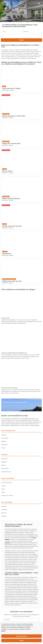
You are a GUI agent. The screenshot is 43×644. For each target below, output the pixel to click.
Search (21, 40)
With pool (3, 465)
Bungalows (4, 441)
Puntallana (4, 516)
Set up (21, 640)
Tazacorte (4, 486)
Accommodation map (6, 472)
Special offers (4, 459)
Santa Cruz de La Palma (7, 496)
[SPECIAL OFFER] (21, 304)
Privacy (3, 631)
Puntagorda (4, 506)
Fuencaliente (4, 510)
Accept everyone (22, 636)
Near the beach (5, 468)
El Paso (3, 489)
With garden (4, 462)
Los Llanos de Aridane (6, 483)
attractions (8, 543)
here (32, 536)
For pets (3, 448)
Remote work (4, 445)
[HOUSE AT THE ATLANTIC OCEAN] (21, 374)
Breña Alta (4, 513)
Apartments (4, 435)
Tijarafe (3, 492)
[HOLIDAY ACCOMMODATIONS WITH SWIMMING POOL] (21, 339)
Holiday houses (5, 438)
